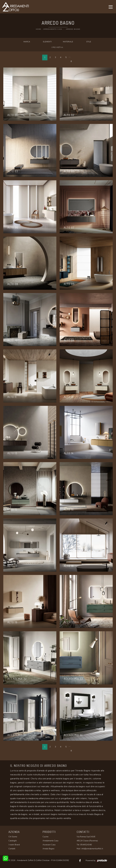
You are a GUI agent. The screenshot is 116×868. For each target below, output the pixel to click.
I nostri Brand (14, 845)
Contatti (12, 849)
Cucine (45, 837)
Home (38, 29)
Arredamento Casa (53, 29)
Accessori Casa (49, 845)
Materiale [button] (68, 42)
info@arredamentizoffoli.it (92, 849)
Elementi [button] (47, 42)
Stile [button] (89, 42)
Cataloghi (13, 841)
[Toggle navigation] (111, 7)
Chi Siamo (13, 837)
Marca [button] (27, 42)
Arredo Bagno (73, 29)
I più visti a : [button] (58, 47)
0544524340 (86, 845)
